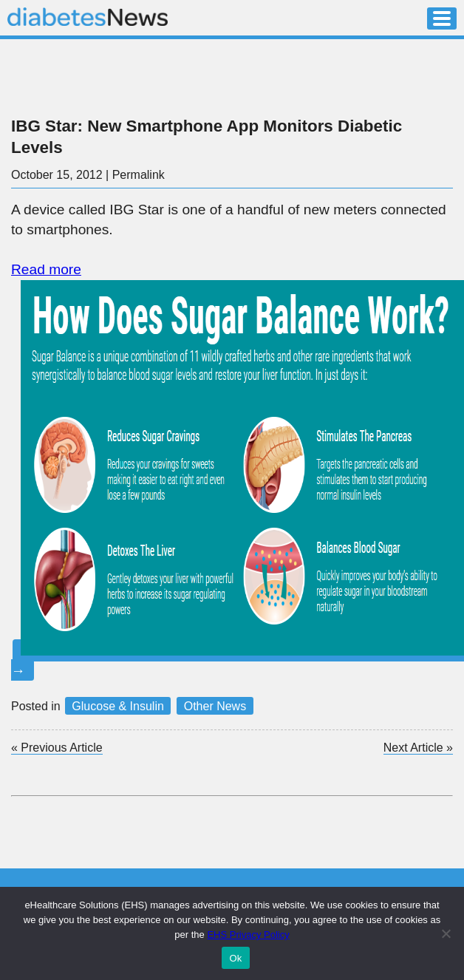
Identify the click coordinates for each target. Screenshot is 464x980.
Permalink (139, 175)
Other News (215, 706)
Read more (46, 269)
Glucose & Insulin (118, 706)
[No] (446, 933)
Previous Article (57, 748)
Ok (235, 958)
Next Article (418, 748)
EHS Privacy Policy (248, 935)
